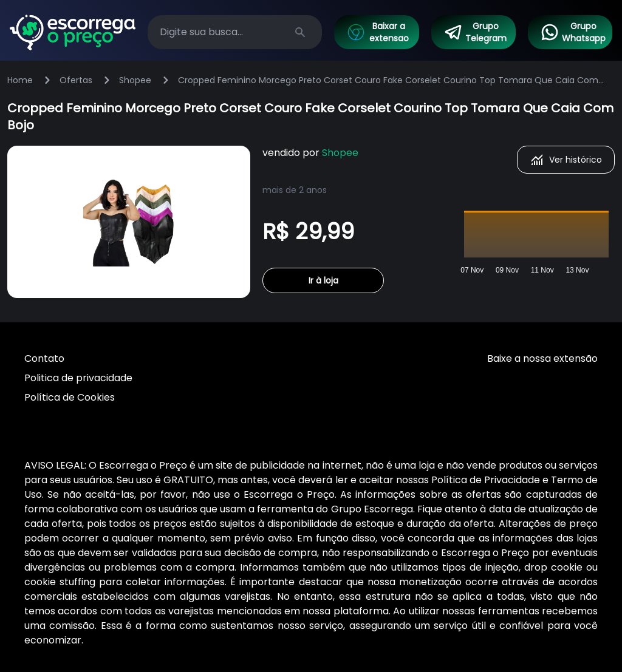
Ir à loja (323, 280)
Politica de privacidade (78, 378)
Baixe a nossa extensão (542, 358)
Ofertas (76, 80)
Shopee (135, 80)
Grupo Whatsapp (573, 32)
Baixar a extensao (377, 32)
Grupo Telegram (475, 32)
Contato (44, 358)
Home (20, 80)
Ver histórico (566, 160)
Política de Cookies (70, 397)
